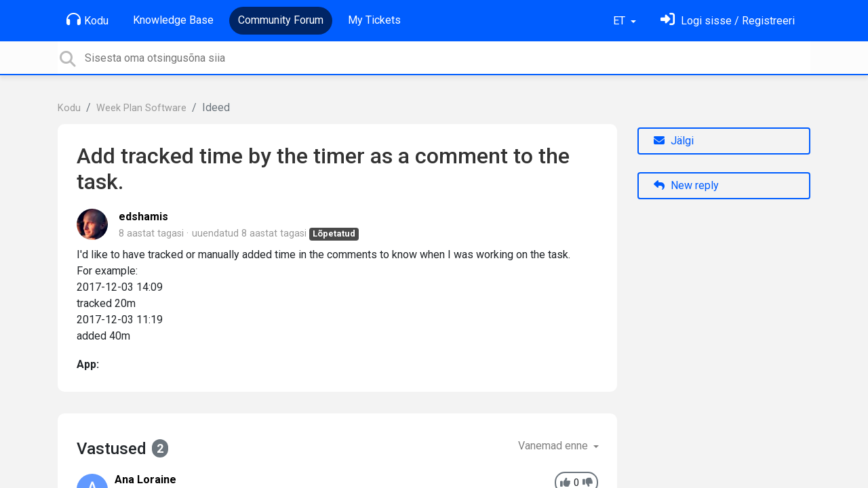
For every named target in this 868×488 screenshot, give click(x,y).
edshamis (143, 217)
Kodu (87, 20)
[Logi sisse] (728, 21)
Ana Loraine (145, 480)
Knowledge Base (173, 20)
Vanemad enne (554, 446)
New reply (686, 185)
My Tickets (374, 20)
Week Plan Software (141, 108)
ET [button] (620, 21)
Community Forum (281, 20)
